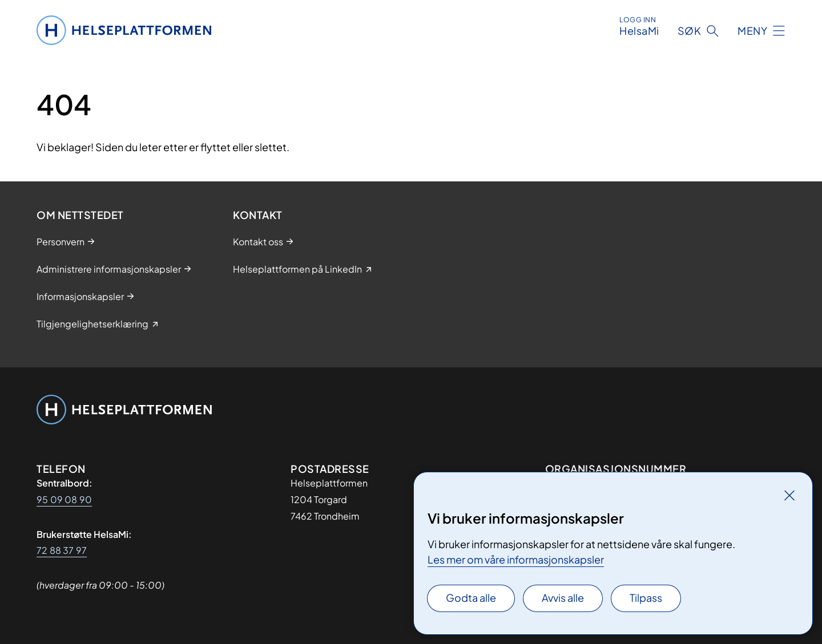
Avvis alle (563, 598)
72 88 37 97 (62, 550)
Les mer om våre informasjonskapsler (516, 559)
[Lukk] (789, 495)
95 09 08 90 (64, 499)
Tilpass (646, 598)
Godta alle (471, 598)
